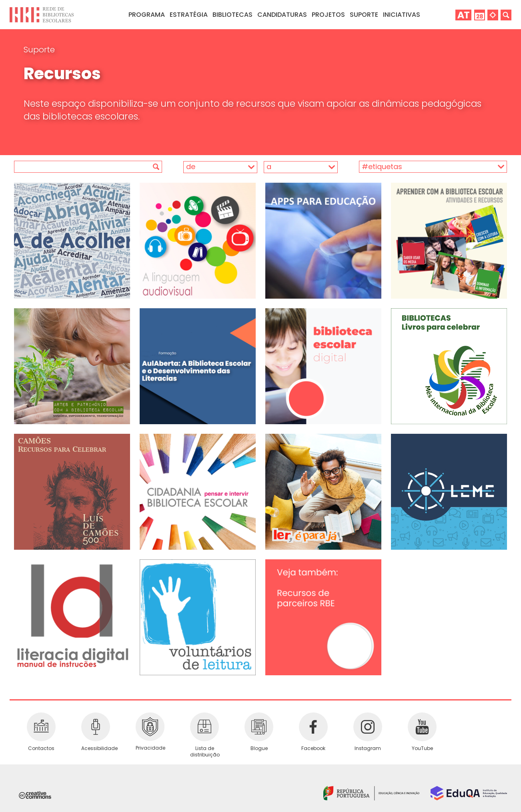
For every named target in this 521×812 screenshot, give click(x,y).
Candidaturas (282, 15)
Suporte (39, 50)
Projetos (328, 15)
